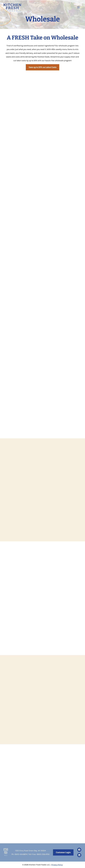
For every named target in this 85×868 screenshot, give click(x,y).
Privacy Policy (57, 865)
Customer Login (63, 852)
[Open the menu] (78, 7)
